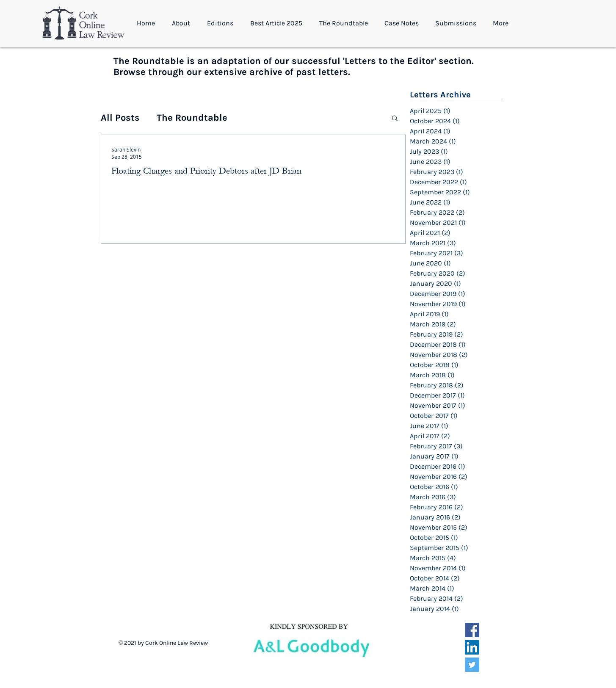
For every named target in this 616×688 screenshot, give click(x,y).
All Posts (120, 118)
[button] (183, 23)
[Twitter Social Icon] (472, 665)
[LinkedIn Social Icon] (472, 647)
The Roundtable (192, 118)
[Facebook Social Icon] (472, 630)
